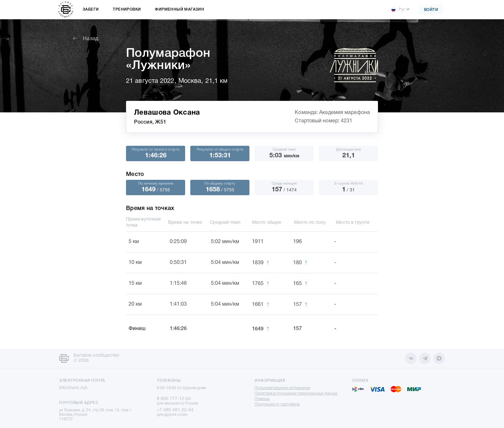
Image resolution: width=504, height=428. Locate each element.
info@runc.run (73, 388)
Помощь (262, 399)
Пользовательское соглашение (282, 388)
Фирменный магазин (180, 9)
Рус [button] (398, 10)
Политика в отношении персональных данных (296, 393)
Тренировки (127, 9)
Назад (85, 39)
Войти (431, 10)
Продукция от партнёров (277, 404)
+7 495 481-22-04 (175, 410)
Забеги (91, 9)
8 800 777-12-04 (174, 399)
